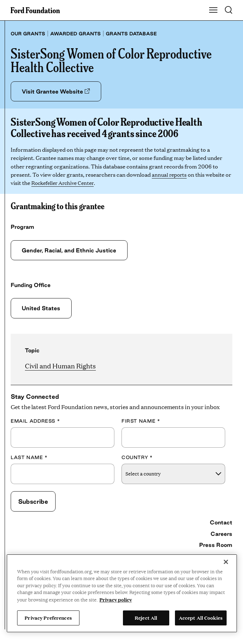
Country (137, 457)
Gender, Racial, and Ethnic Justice (70, 250)
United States (42, 308)
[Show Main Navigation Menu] (213, 10)
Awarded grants (76, 34)
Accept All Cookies (201, 618)
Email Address (35, 421)
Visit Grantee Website (57, 91)
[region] (122, 593)
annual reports (170, 174)
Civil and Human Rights (60, 366)
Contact (221, 522)
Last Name (29, 457)
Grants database (131, 34)
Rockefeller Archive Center (72, 183)
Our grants (28, 34)
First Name (141, 421)
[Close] (226, 562)
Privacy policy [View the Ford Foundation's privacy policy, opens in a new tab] (116, 599)
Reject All (146, 618)
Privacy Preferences (48, 618)
